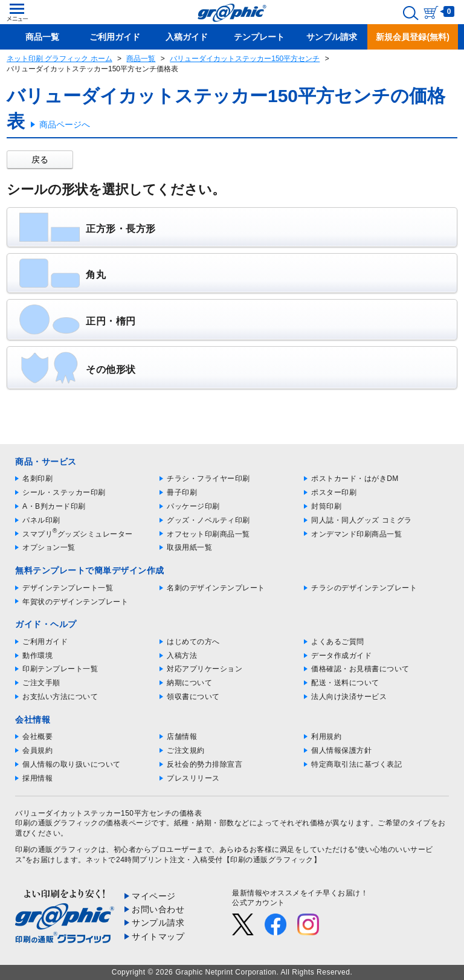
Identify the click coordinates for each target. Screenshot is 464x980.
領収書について (193, 697)
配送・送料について (345, 683)
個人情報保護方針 (341, 750)
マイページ (154, 896)
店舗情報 (182, 737)
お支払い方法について (60, 697)
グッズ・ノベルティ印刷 (208, 520)
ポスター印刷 (334, 492)
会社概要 (37, 737)
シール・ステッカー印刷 (64, 492)
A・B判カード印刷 (54, 506)
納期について (189, 683)
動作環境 (37, 656)
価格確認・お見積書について (360, 669)
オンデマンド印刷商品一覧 (356, 534)
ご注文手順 (41, 683)
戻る (40, 160)
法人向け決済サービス (349, 697)
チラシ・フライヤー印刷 (208, 479)
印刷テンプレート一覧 (60, 669)
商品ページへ (65, 124)
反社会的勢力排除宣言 (205, 764)
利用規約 (326, 737)
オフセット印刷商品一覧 (208, 534)
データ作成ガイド (341, 656)
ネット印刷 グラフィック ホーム (60, 59)
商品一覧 (141, 59)
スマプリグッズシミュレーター (78, 534)
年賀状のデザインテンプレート (75, 602)
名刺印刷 (37, 479)
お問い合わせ (158, 909)
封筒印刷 (326, 506)
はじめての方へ (193, 642)
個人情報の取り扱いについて (72, 764)
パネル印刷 (41, 520)
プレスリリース (193, 778)
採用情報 (37, 778)
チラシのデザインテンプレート (364, 588)
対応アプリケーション (205, 669)
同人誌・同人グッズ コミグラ (361, 520)
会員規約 (37, 750)
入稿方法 (182, 656)
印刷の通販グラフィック (57, 849)
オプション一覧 (49, 547)
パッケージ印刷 (193, 506)
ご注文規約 (186, 750)
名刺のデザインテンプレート (216, 588)
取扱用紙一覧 (189, 547)
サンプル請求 (158, 923)
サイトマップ (158, 936)
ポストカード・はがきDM (355, 479)
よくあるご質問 (338, 642)
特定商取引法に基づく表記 (356, 764)
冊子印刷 (182, 492)
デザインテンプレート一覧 (68, 588)
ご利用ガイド (45, 642)
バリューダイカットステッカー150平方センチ (245, 59)
